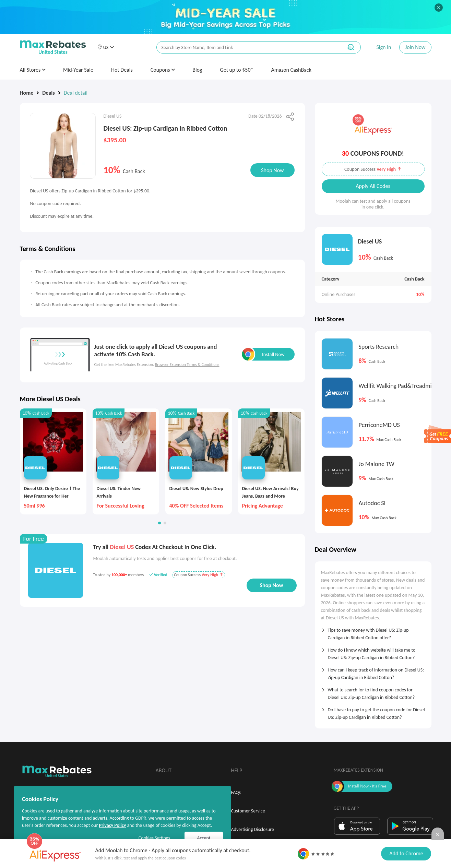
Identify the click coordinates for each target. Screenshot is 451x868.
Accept (204, 838)
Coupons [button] (163, 70)
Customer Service (248, 811)
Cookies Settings (154, 838)
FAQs (236, 792)
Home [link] (27, 93)
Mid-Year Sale (78, 70)
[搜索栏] (245, 47)
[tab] (373, 632)
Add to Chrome (406, 853)
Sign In (384, 47)
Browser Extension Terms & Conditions (187, 365)
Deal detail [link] (76, 93)
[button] (106, 47)
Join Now (415, 47)
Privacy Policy (112, 825)
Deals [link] (48, 93)
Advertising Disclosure (253, 829)
